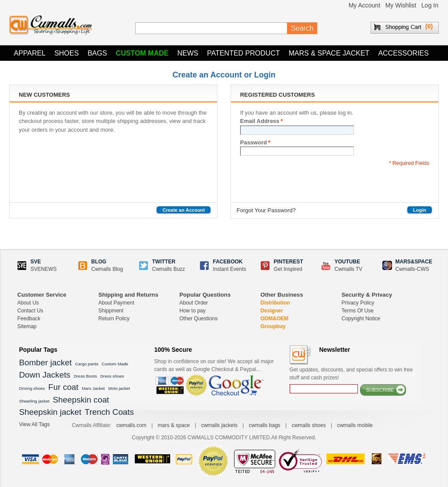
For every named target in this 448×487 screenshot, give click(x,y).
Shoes (66, 53)
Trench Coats (109, 412)
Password (254, 143)
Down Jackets (45, 375)
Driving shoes (32, 388)
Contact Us (30, 311)
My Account (364, 5)
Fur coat (63, 387)
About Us (28, 303)
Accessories (403, 53)
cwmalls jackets (219, 425)
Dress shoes (112, 376)
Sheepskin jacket (50, 412)
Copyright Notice (361, 319)
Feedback (29, 319)
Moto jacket (119, 388)
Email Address (260, 121)
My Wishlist (401, 5)
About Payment (116, 303)
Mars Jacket (93, 388)
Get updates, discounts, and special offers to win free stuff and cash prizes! (351, 374)
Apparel (30, 53)
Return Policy (114, 319)
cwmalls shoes (309, 425)
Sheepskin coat (81, 400)
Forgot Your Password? (266, 210)
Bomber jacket (45, 363)
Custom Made (142, 53)
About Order (194, 303)
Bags (97, 53)
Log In (430, 5)
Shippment (111, 311)
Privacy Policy (358, 303)
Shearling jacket (34, 401)
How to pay (192, 311)
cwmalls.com (131, 425)
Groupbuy (273, 326)
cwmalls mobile (355, 425)
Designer (271, 311)
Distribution (275, 303)
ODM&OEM (274, 319)
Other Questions (198, 319)
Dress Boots (85, 376)
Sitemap (27, 326)
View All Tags (35, 424)
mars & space (173, 425)
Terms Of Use (358, 311)
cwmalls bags (265, 425)
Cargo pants (87, 364)
